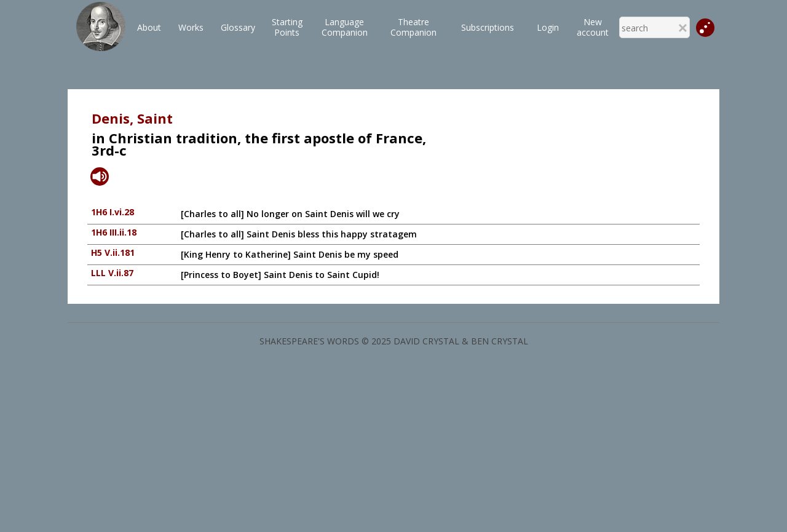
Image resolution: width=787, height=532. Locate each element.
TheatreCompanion (413, 27)
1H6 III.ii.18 (114, 232)
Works (191, 27)
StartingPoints (287, 27)
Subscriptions (488, 27)
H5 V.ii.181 (113, 252)
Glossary (238, 27)
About (149, 27)
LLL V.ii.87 (112, 273)
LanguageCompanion (345, 27)
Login (548, 27)
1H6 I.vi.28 (113, 212)
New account (593, 27)
